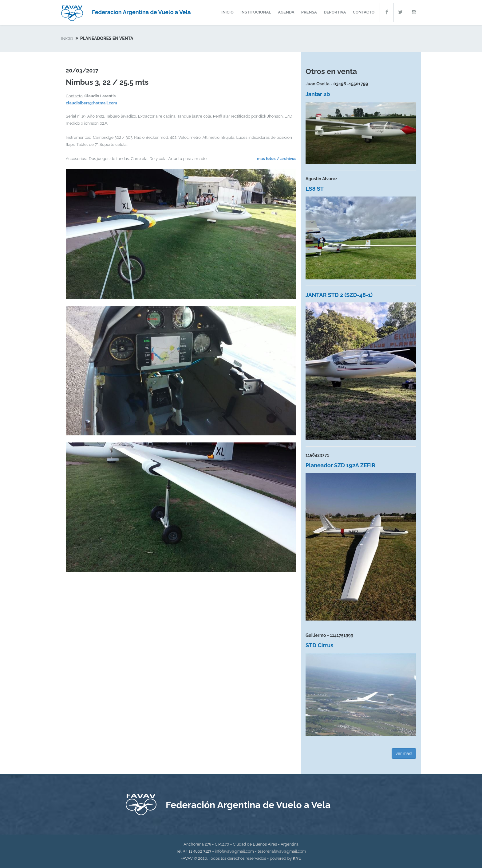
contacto (364, 12)
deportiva (335, 12)
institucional (256, 12)
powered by (286, 858)
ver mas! (404, 753)
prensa (309, 12)
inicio (227, 12)
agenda (286, 12)
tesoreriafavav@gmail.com (282, 851)
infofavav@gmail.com (234, 851)
